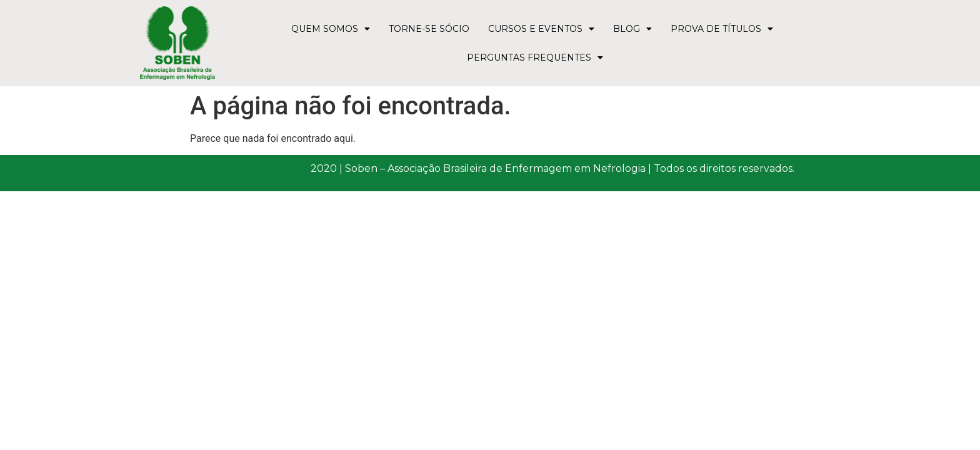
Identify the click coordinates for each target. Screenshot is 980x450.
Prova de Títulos (722, 29)
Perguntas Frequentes (535, 57)
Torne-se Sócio (429, 29)
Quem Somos (331, 29)
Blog (632, 29)
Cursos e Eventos (541, 29)
